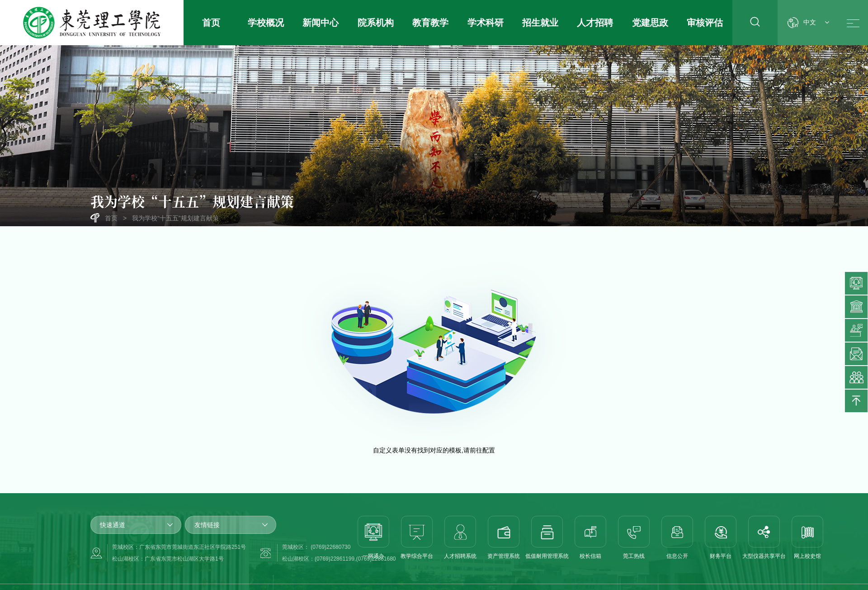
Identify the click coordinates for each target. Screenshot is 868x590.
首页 (111, 218)
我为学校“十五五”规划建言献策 (175, 218)
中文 (809, 23)
